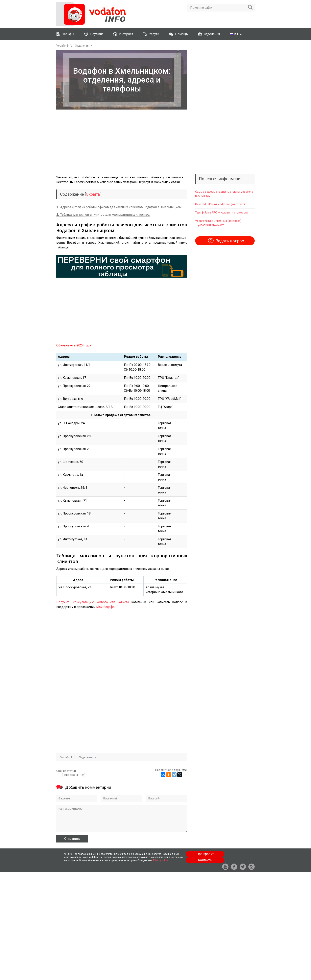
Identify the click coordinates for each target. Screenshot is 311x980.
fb (234, 867)
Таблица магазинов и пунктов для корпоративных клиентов (103, 215)
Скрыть (93, 194)
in (251, 867)
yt (225, 867)
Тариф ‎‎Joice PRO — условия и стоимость (222, 213)
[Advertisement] (122, 142)
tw (243, 867)
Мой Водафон (106, 607)
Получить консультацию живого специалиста (93, 602)
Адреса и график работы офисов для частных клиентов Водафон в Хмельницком (119, 207)
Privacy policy (161, 860)
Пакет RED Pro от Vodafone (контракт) (220, 204)
